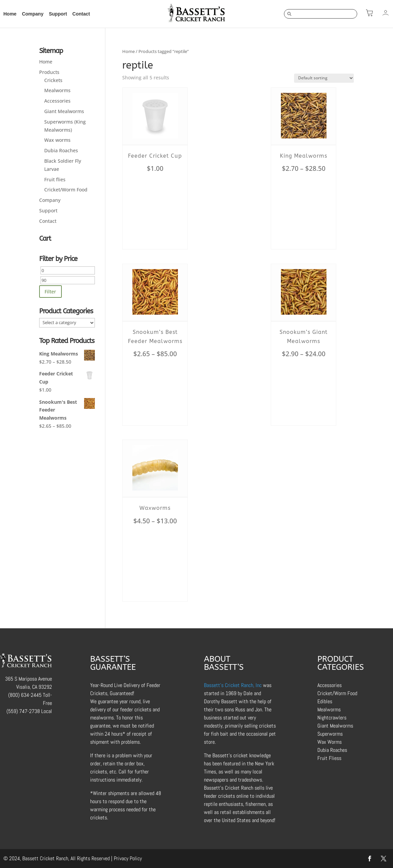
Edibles (325, 701)
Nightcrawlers (332, 718)
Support (58, 14)
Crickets (53, 80)
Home (10, 14)
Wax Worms (330, 742)
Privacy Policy (128, 858)
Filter (50, 292)
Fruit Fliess (329, 758)
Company (33, 14)
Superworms (330, 734)
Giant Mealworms (64, 111)
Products (49, 72)
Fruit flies (55, 179)
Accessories (57, 101)
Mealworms (57, 90)
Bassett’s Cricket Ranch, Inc (233, 685)
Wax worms (57, 140)
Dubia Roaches (61, 150)
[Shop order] (324, 78)
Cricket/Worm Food (66, 190)
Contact (81, 14)
